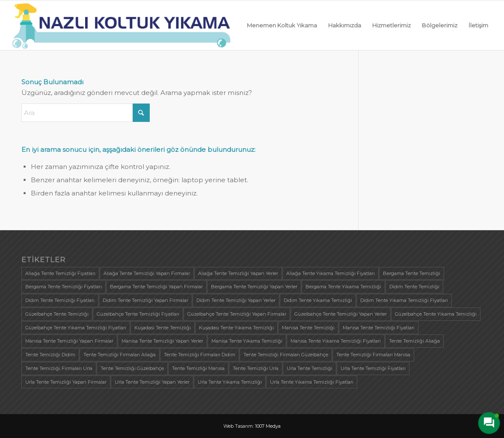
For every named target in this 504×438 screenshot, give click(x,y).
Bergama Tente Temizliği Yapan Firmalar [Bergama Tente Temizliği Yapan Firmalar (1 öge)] (156, 287)
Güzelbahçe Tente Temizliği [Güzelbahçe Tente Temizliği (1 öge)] (57, 314)
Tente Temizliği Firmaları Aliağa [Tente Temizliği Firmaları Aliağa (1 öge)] (120, 355)
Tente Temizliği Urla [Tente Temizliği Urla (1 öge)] (256, 368)
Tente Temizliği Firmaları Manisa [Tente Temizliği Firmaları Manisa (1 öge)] (373, 355)
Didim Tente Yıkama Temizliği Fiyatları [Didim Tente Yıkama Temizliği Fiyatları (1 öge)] (404, 300)
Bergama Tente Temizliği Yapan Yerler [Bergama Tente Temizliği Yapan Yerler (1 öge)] (254, 287)
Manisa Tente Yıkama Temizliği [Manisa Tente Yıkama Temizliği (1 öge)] (247, 341)
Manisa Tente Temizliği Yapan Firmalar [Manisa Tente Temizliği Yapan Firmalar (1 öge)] (69, 341)
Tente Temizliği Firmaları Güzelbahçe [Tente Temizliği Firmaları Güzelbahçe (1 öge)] (286, 355)
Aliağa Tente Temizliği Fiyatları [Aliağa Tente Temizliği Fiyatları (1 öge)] (60, 273)
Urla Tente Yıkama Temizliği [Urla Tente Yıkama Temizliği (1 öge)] (230, 382)
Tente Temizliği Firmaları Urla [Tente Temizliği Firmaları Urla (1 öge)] (59, 368)
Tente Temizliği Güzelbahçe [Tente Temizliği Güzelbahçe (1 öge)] (132, 368)
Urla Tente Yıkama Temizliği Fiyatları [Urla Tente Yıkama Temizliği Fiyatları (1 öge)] (312, 382)
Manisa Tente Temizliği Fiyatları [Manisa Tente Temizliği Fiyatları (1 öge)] (379, 328)
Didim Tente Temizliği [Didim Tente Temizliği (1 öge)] (414, 287)
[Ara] (86, 113)
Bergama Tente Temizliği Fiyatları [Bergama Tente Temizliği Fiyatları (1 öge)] (64, 287)
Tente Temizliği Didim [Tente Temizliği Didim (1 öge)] (50, 355)
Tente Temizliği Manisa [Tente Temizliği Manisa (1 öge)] (198, 368)
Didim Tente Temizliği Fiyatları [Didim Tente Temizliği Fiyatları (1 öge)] (60, 300)
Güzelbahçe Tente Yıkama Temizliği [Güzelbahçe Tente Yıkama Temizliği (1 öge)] (436, 314)
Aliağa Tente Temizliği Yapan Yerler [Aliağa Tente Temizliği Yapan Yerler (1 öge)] (238, 273)
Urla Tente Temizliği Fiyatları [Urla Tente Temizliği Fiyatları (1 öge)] (373, 368)
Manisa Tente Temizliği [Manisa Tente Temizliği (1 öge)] (308, 328)
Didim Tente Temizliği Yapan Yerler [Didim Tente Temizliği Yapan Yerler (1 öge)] (236, 300)
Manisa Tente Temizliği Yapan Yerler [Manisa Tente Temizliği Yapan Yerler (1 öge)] (162, 341)
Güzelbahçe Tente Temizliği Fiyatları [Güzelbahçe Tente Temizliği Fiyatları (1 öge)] (138, 314)
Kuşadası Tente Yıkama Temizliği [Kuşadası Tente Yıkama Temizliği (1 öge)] (236, 328)
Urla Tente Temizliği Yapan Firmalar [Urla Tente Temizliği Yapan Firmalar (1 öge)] (66, 382)
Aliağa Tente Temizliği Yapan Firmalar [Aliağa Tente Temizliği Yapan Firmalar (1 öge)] (147, 273)
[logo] (122, 25)
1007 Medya (268, 426)
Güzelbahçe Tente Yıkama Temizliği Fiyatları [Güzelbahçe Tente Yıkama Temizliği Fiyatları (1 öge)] (76, 328)
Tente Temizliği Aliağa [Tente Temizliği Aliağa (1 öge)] (414, 341)
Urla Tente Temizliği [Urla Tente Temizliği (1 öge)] (310, 368)
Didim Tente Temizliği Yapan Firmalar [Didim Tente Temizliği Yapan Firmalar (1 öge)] (145, 300)
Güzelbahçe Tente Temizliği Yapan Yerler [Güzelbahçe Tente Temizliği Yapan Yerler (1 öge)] (341, 314)
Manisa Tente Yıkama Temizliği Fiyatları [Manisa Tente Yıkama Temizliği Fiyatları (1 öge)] (336, 341)
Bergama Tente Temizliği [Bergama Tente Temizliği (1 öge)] (412, 273)
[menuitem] (282, 25)
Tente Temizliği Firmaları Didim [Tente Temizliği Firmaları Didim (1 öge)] (200, 355)
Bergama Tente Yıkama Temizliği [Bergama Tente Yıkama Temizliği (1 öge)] (343, 287)
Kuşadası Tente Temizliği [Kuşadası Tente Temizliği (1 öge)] (163, 328)
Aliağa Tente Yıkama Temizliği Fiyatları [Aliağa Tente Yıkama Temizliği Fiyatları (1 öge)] (331, 273)
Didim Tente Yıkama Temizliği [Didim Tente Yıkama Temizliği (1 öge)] (318, 300)
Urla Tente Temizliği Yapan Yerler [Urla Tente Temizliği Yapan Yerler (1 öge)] (152, 382)
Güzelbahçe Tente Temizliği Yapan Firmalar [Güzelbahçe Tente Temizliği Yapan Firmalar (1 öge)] (237, 314)
